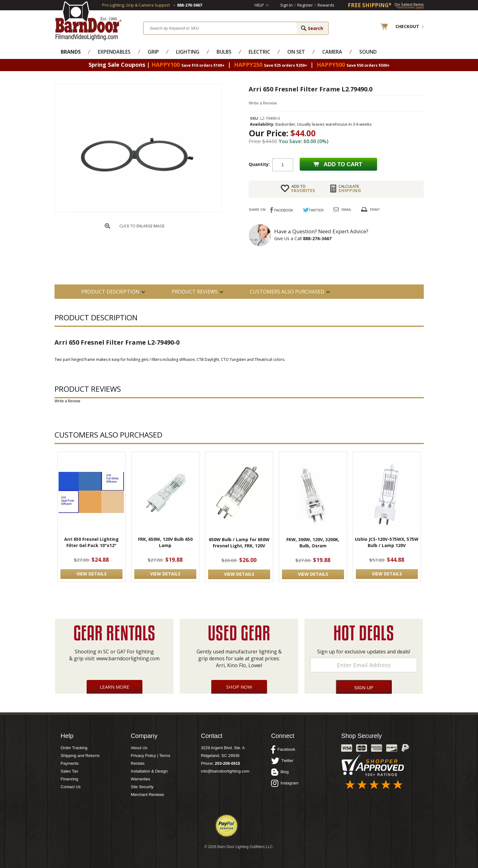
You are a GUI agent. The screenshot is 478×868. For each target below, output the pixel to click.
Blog (280, 772)
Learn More (115, 687)
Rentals (138, 763)
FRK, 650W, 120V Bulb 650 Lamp (165, 542)
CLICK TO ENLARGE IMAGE (142, 226)
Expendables (114, 52)
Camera (332, 52)
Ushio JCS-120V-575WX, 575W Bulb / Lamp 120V (387, 542)
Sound (368, 52)
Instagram (285, 783)
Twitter (282, 761)
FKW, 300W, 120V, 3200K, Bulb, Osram (313, 543)
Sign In (286, 5)
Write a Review (263, 103)
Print (375, 209)
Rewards (326, 5)
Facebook (283, 749)
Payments (70, 763)
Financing (69, 779)
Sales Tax (69, 771)
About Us (139, 748)
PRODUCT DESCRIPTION (110, 292)
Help (259, 5)
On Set (296, 52)
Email (347, 209)
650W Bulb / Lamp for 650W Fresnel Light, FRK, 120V (239, 543)
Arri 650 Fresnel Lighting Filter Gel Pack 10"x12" (91, 542)
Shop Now (239, 687)
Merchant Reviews (148, 795)
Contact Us (71, 787)
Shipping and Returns (80, 756)
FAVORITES (303, 188)
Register (305, 5)
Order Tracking (74, 748)
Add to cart (343, 164)
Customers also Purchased (287, 292)
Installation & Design (149, 771)
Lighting (188, 52)
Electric (259, 52)
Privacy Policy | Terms (151, 756)
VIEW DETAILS (91, 574)
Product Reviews (195, 292)
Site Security (142, 787)
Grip (153, 52)
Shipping (350, 188)
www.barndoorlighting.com (128, 658)
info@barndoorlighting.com (225, 771)
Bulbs (224, 52)
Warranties (141, 779)
